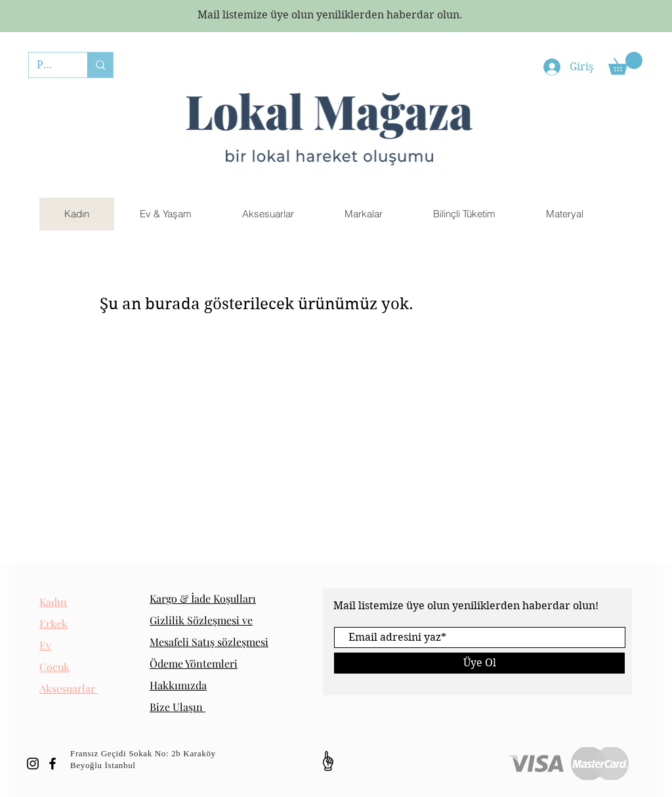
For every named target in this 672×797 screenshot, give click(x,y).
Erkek (53, 623)
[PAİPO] (48, 65)
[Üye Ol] (479, 663)
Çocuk (54, 667)
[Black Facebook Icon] (52, 764)
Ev (45, 645)
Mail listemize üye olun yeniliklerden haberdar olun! (466, 606)
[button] (625, 63)
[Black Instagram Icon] (33, 764)
